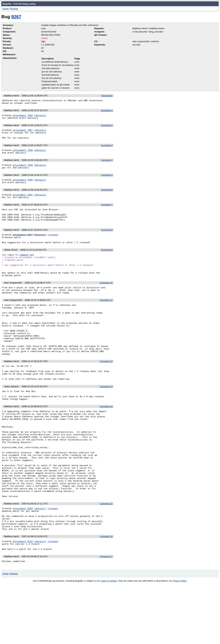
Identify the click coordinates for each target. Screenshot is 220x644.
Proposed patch (49, 81)
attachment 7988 (23, 155)
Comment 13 (106, 419)
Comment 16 (106, 593)
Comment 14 (106, 441)
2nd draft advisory (50, 68)
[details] (40, 117)
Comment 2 (107, 127)
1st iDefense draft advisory (55, 62)
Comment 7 (107, 213)
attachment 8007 (23, 246)
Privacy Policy (180, 640)
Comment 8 (107, 241)
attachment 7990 (23, 186)
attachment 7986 (23, 117)
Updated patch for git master (56, 85)
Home (6, 9)
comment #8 (26, 269)
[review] (53, 246)
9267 (16, 17)
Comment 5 (107, 181)
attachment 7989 (23, 171)
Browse (14, 9)
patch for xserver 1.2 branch (56, 88)
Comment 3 (107, 149)
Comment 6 (107, 197)
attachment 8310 (23, 599)
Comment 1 (107, 111)
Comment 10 (106, 301)
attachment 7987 (23, 133)
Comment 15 (106, 556)
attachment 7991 (23, 202)
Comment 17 (106, 616)
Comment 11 (106, 320)
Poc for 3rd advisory (52, 78)
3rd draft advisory (50, 75)
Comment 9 (107, 263)
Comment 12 (106, 391)
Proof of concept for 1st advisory (58, 65)
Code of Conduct (109, 640)
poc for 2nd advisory (52, 72)
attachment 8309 (23, 561)
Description (107, 96)
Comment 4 (107, 165)
